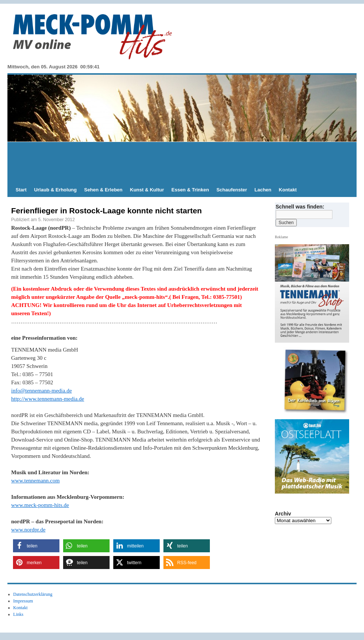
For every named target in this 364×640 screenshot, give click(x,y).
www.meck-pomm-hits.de (40, 505)
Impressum (23, 601)
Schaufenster (232, 190)
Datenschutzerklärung (33, 594)
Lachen (263, 190)
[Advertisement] (182, 162)
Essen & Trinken (190, 190)
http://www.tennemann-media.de (48, 399)
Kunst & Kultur (147, 190)
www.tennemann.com (35, 481)
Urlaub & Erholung (56, 190)
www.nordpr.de (28, 530)
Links (18, 614)
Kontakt (288, 190)
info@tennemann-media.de (41, 391)
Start (21, 190)
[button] (36, 546)
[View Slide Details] (315, 381)
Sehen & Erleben (103, 190)
